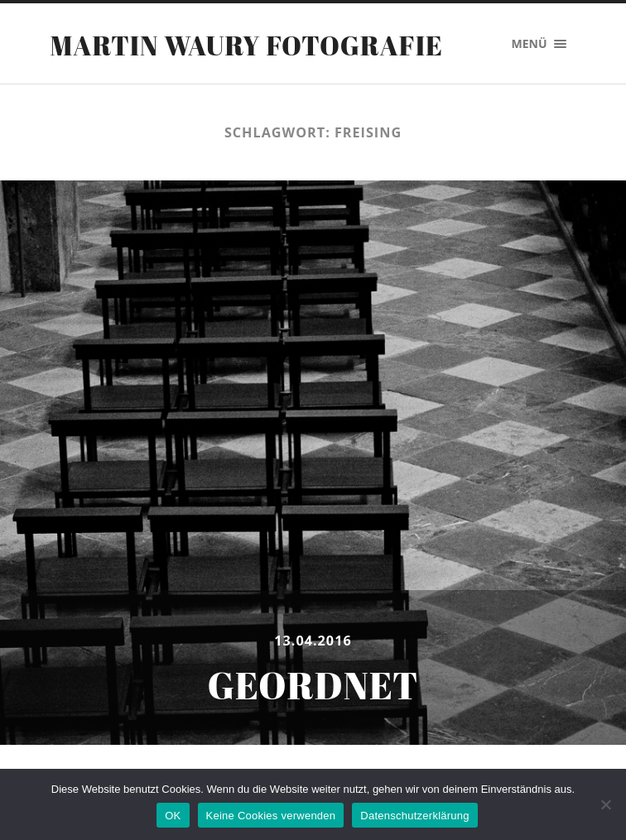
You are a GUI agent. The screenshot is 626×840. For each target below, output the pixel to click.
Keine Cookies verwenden (271, 816)
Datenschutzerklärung (414, 816)
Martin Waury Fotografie (246, 45)
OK (173, 816)
